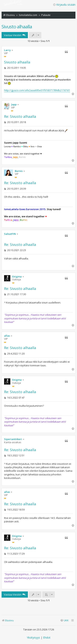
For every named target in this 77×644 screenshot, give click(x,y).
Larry (7, 50)
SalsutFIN (10, 234)
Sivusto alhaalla (17, 26)
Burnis (19, 171)
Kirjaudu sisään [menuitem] (64, 5)
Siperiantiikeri (13, 439)
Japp (14, 105)
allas (7, 336)
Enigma (17, 277)
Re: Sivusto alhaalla (20, 117)
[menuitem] (64, 620)
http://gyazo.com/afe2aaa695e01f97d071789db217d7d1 (37, 90)
